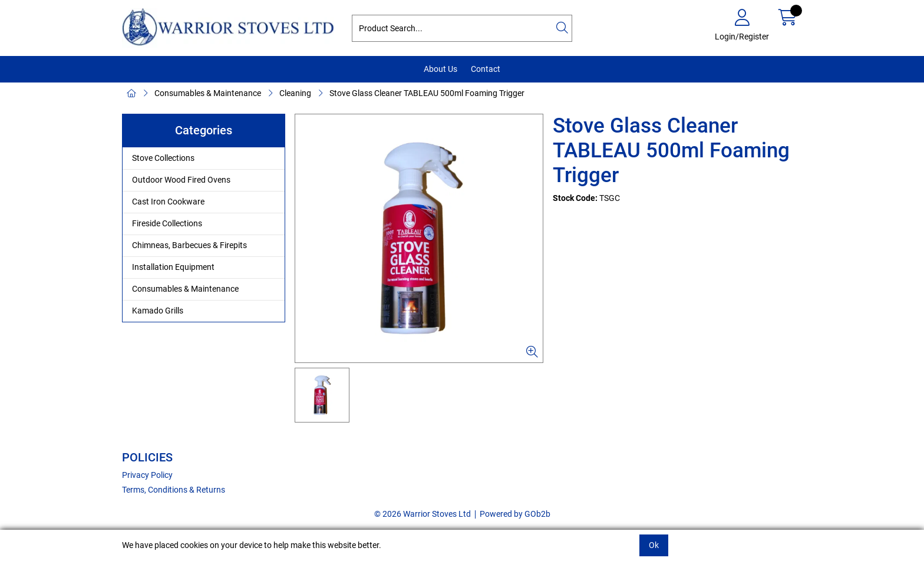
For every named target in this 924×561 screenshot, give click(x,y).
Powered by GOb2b (515, 514)
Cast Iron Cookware (168, 202)
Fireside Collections (167, 223)
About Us (440, 69)
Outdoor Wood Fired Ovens (181, 180)
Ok (654, 545)
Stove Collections (163, 158)
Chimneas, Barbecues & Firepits (189, 245)
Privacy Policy (147, 475)
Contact (486, 69)
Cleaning (295, 93)
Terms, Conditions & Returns (174, 490)
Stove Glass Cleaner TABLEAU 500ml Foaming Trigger (427, 93)
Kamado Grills (158, 311)
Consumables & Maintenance (208, 93)
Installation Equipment (173, 267)
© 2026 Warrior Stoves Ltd (423, 514)
